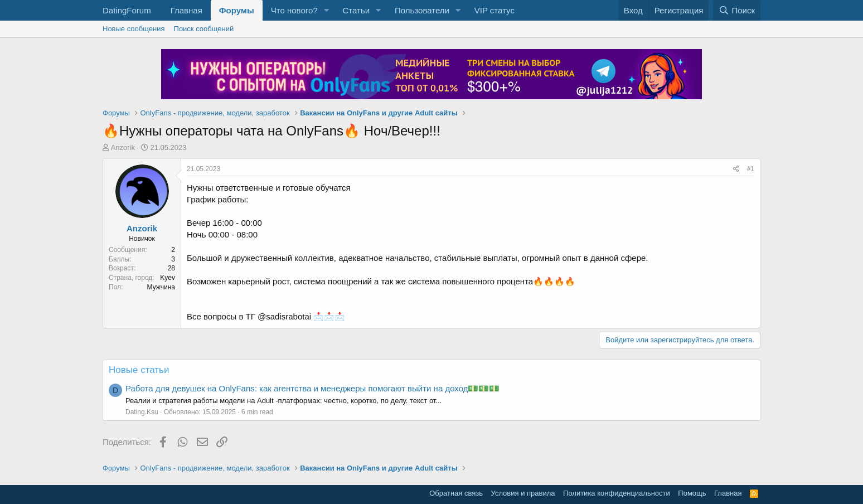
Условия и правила (523, 493)
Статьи (356, 10)
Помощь (692, 493)
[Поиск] (737, 10)
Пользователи (422, 10)
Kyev (168, 278)
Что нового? (294, 10)
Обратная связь (456, 493)
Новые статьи (139, 370)
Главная (186, 10)
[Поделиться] (736, 169)
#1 (751, 169)
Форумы (237, 10)
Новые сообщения (134, 29)
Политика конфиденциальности (617, 493)
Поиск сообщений (204, 29)
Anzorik (123, 147)
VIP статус (494, 10)
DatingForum (127, 10)
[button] (326, 10)
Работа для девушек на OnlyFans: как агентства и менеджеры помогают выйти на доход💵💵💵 (312, 388)
